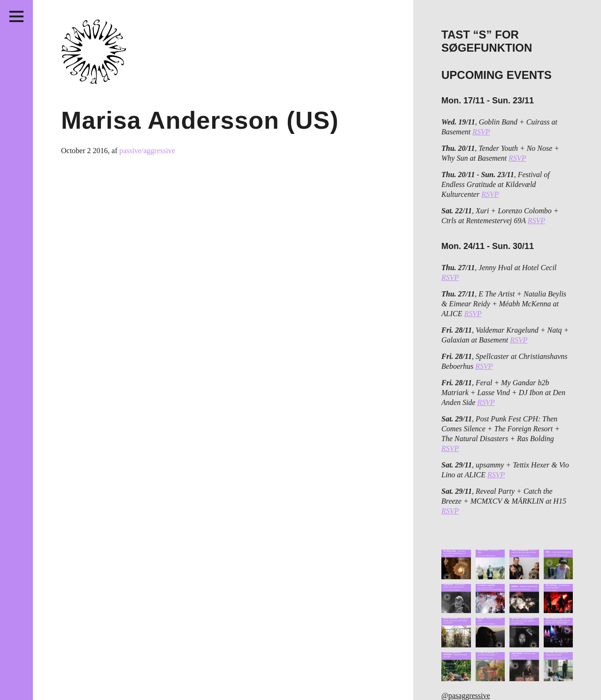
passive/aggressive (147, 151)
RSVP (481, 132)
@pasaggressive (466, 696)
